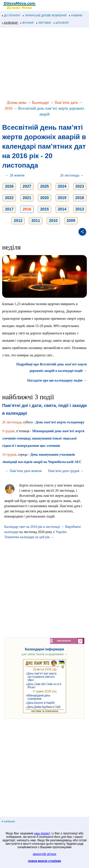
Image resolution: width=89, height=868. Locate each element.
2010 (53, 221)
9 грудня (8, 431)
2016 (9, 108)
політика (9, 821)
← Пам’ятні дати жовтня (23, 471)
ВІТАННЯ (27, 23)
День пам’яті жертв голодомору (60, 422)
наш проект (42, 833)
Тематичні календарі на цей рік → (29, 537)
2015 (44, 209)
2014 (62, 209)
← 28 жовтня (15, 175)
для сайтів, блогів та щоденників (44, 654)
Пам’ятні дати (66, 103)
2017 (9, 209)
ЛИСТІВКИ (44, 23)
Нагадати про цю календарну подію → (57, 380)
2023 (80, 186)
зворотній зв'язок (45, 854)
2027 (27, 186)
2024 (62, 186)
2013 (80, 209)
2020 (44, 198)
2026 (9, 186)
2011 (36, 221)
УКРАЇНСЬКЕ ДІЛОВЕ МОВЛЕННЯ (45, 16)
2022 (9, 198)
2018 (80, 198)
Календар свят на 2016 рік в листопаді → (34, 527)
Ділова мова (16, 103)
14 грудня (9, 454)
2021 (27, 198)
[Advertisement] (44, 64)
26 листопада (12, 422)
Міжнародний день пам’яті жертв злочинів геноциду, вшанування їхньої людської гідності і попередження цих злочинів (43, 438)
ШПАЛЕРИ (61, 23)
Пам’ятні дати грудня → (66, 471)
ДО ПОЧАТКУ (11, 16)
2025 (44, 186)
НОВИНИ (76, 16)
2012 (18, 221)
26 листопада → (72, 175)
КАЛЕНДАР (10, 23)
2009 (71, 221)
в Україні (60, 532)
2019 (62, 198)
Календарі (41, 103)
